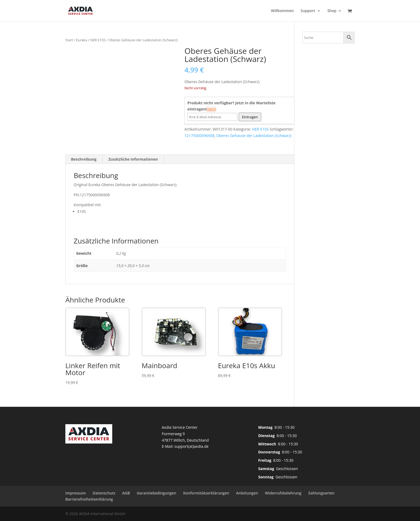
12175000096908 (199, 136)
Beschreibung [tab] (84, 159)
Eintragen (250, 117)
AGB (126, 493)
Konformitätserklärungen (206, 493)
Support (308, 11)
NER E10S (98, 40)
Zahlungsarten (321, 493)
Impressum (76, 493)
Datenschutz (104, 493)
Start (69, 40)
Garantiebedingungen (157, 493)
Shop (332, 11)
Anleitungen (247, 493)
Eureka (82, 40)
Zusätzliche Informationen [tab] (133, 159)
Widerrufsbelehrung (283, 493)
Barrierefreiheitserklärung (89, 499)
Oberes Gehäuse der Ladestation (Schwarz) (254, 136)
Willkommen (282, 11)
